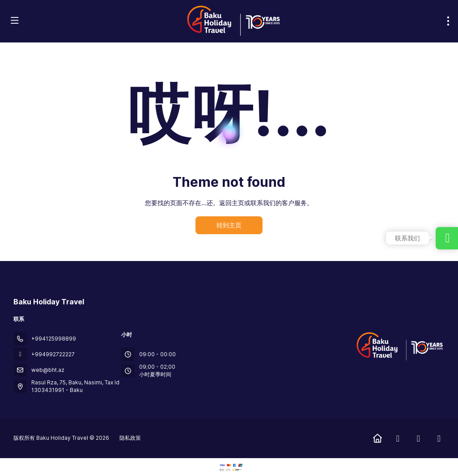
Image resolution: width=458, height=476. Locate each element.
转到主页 (229, 225)
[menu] (448, 21)
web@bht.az (48, 370)
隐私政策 (130, 438)
